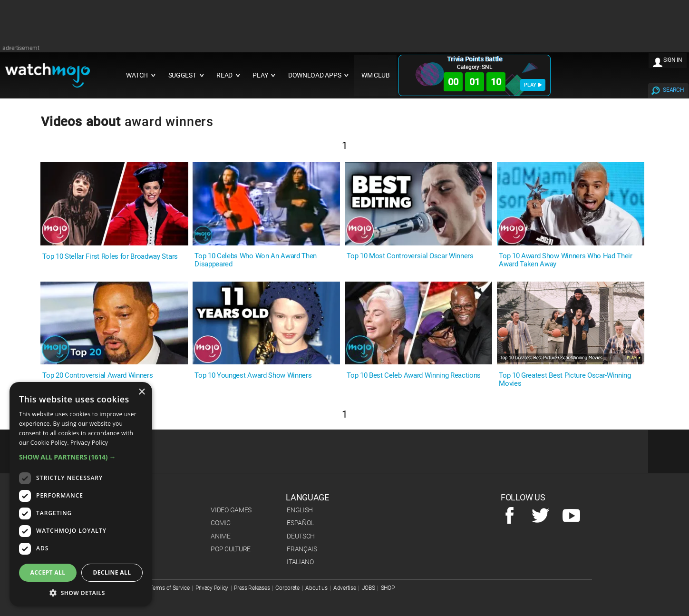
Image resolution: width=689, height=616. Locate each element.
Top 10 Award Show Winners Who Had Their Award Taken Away (566, 260)
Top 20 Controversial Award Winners (97, 376)
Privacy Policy (212, 588)
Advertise (344, 588)
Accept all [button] (48, 572)
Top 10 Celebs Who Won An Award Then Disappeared (256, 260)
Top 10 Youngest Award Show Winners (253, 376)
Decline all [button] (112, 572)
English (300, 510)
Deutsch (301, 536)
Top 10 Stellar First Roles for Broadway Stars (110, 257)
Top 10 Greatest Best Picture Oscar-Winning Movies (565, 380)
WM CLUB (376, 75)
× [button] (141, 392)
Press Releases (252, 588)
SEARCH (673, 90)
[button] (81, 457)
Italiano (300, 562)
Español (300, 523)
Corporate (287, 588)
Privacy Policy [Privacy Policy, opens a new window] (89, 443)
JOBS (369, 588)
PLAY (533, 85)
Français (302, 549)
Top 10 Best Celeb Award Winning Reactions (414, 376)
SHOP (388, 588)
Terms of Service (170, 588)
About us (316, 588)
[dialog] (81, 494)
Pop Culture (231, 549)
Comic (221, 523)
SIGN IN (673, 60)
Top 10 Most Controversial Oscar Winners (410, 256)
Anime (221, 536)
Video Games (231, 510)
